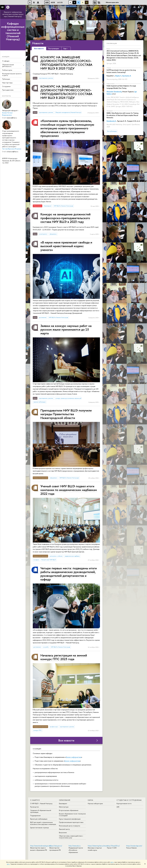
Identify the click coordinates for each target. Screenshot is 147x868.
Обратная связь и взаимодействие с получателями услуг (71, 837)
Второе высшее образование (69, 810)
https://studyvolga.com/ (134, 846)
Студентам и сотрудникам (129, 800)
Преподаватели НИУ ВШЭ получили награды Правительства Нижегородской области (66, 414)
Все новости (66, 740)
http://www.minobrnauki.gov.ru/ (41, 846)
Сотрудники (6, 86)
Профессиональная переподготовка (71, 822)
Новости (38, 43)
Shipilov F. (118, 76)
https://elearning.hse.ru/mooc (98, 846)
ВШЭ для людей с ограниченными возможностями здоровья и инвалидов (43, 823)
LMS (118, 807)
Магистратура (64, 807)
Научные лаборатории (95, 803)
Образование (65, 800)
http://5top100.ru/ (113, 846)
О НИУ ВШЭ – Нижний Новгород (41, 803)
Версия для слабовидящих (39, 819)
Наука (90, 800)
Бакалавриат (63, 803)
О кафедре (6, 61)
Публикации (6, 79)
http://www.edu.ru (75, 846)
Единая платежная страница (39, 828)
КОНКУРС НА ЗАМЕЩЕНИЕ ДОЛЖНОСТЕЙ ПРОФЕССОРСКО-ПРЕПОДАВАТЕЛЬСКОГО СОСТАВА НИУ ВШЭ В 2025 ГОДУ (66, 63)
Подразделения (35, 816)
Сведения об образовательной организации (41, 811)
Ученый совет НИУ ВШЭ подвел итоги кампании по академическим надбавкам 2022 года (69, 490)
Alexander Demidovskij (114, 92)
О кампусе (35, 800)
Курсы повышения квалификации (70, 819)
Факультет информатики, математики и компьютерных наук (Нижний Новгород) (13, 14)
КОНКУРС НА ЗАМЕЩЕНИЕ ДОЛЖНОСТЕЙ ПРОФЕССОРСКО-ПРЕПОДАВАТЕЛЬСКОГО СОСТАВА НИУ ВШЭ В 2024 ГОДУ (66, 92)
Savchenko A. (127, 76)
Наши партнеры (7, 83)
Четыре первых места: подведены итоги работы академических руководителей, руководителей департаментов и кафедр (69, 574)
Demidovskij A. (111, 121)
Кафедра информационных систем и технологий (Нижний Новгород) (13, 31)
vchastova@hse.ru (12, 152)
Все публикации (112, 131)
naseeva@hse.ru (12, 118)
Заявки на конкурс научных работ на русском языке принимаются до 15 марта (66, 329)
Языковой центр (64, 829)
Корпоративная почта (124, 803)
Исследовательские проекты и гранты (12, 74)
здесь (112, 862)
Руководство (35, 807)
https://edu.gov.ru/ (56, 846)
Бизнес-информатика (74, 757)
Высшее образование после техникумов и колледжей (72, 815)
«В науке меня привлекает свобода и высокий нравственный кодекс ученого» (66, 246)
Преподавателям (8, 90)
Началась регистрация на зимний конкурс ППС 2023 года (64, 657)
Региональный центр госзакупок (70, 826)
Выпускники (63, 833)
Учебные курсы (7, 70)
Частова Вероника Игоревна (12, 149)
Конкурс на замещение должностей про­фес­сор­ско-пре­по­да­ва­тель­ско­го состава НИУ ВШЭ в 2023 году (65, 218)
